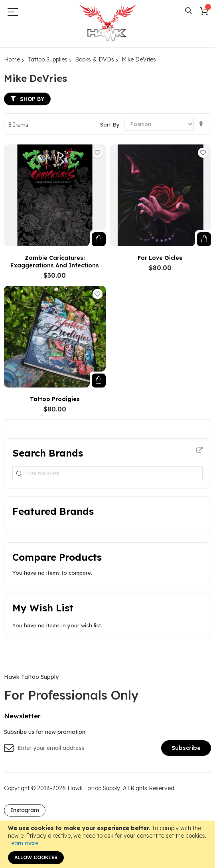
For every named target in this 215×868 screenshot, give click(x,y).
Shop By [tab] (32, 99)
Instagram (25, 810)
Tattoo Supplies (47, 59)
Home (12, 59)
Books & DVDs (95, 59)
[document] (107, 844)
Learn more (23, 843)
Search (188, 11)
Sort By (110, 124)
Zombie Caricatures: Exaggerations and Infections (55, 262)
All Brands (199, 451)
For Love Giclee (160, 258)
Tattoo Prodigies (55, 399)
